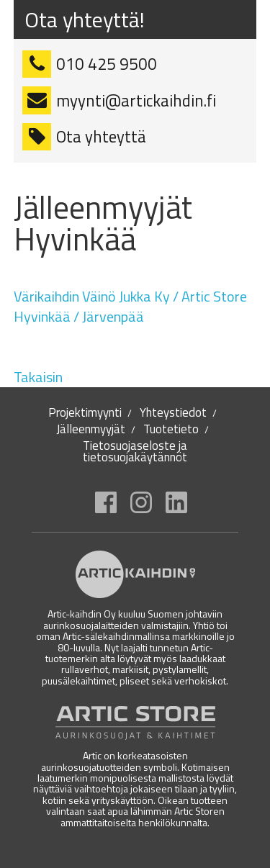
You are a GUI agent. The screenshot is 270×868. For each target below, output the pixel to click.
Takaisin (38, 377)
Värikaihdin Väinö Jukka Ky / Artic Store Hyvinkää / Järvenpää (130, 306)
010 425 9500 (107, 64)
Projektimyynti (85, 413)
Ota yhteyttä (101, 137)
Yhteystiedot (173, 413)
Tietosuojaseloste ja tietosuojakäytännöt (135, 452)
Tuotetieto (171, 429)
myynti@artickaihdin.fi (136, 101)
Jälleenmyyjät (91, 429)
